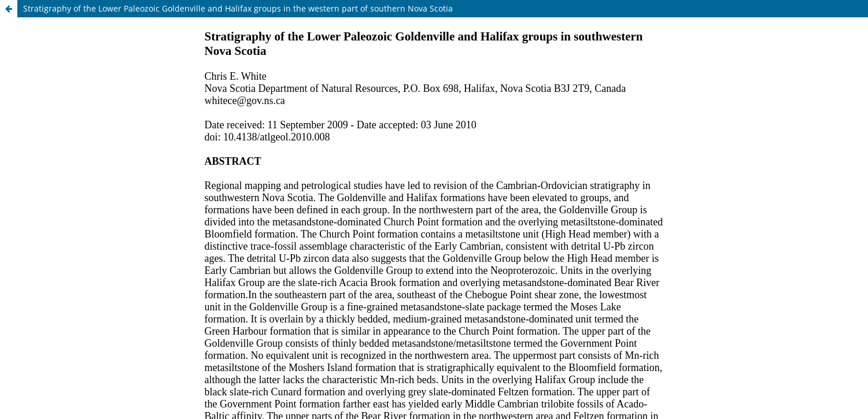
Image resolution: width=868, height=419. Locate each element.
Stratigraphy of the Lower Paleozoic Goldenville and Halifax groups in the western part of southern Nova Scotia (238, 8)
